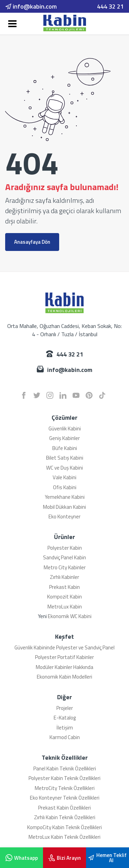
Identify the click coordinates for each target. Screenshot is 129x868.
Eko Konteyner (64, 517)
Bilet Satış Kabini (65, 458)
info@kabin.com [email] (31, 6)
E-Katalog (65, 718)
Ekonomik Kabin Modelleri (64, 677)
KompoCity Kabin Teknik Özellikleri (64, 827)
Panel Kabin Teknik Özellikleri (65, 768)
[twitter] (37, 395)
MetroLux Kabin (65, 607)
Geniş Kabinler (64, 438)
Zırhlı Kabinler (64, 577)
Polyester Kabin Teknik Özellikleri (64, 778)
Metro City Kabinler (65, 567)
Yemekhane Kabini (65, 497)
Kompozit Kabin (64, 597)
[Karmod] (65, 23)
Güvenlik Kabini (65, 428)
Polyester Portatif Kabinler (64, 657)
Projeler (65, 708)
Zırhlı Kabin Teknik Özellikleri (65, 817)
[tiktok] (102, 395)
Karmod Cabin (65, 737)
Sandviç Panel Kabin (64, 557)
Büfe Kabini (65, 448)
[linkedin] (63, 395)
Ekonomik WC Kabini (70, 616)
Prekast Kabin (64, 587)
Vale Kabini (64, 477)
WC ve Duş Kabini (64, 468)
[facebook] (24, 395)
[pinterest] (89, 395)
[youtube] (76, 395)
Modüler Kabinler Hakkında (64, 667)
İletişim (65, 728)
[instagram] (50, 395)
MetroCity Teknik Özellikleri (65, 788)
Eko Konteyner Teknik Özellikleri (65, 798)
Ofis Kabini (65, 487)
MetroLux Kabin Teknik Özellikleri (64, 837)
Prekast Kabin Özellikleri (64, 808)
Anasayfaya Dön (32, 242)
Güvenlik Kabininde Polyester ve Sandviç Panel (64, 647)
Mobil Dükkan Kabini (64, 507)
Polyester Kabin (65, 548)
